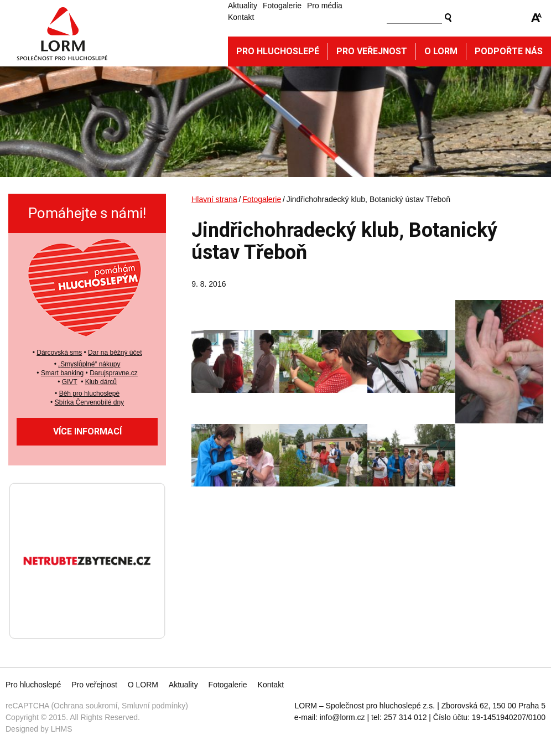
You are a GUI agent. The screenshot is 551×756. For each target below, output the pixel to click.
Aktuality (243, 6)
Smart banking (62, 373)
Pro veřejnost (372, 51)
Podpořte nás (509, 51)
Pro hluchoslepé (278, 51)
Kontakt (241, 17)
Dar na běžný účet (115, 353)
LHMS (62, 729)
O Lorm (441, 51)
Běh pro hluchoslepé (89, 393)
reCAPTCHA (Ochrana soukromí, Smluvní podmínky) (97, 706)
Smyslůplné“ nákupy (90, 364)
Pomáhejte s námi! (87, 213)
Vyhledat (448, 18)
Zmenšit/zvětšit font (537, 18)
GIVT (70, 382)
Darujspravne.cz (114, 373)
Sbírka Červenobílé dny (89, 402)
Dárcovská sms (59, 353)
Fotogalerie (282, 6)
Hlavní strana (214, 199)
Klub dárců (101, 382)
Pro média (325, 6)
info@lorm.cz (342, 717)
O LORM (143, 685)
